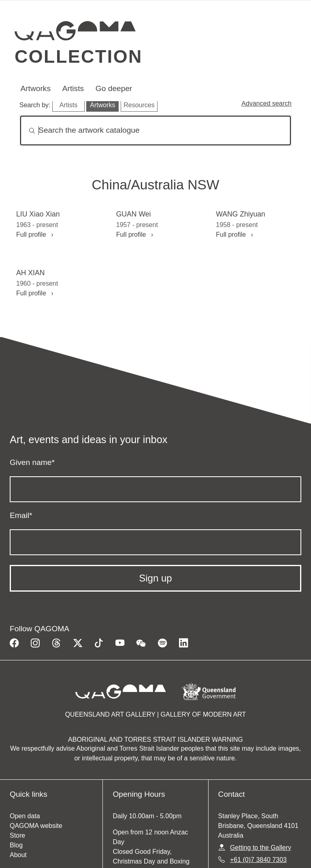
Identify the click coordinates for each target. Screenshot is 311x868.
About (18, 855)
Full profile (34, 235)
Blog (16, 845)
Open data (25, 816)
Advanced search (266, 103)
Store (17, 835)
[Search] (155, 131)
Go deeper (114, 88)
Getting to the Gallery (261, 848)
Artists (73, 88)
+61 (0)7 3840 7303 (258, 860)
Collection (79, 56)
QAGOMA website (36, 826)
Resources (139, 105)
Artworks (35, 88)
